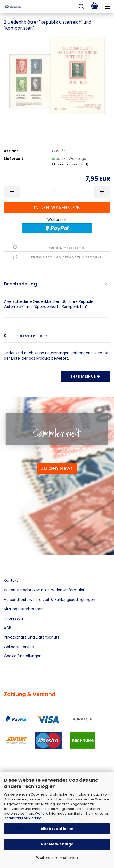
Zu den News (57, 468)
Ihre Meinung (86, 376)
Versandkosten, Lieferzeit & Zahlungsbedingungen (50, 600)
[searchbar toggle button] (81, 7)
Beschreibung (21, 284)
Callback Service (19, 647)
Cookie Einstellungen (23, 656)
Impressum (14, 618)
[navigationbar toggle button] (107, 7)
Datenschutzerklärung (23, 818)
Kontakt (11, 580)
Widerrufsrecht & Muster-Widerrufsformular (44, 590)
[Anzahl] (57, 192)
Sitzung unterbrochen (24, 609)
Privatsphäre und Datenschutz (32, 637)
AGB (8, 628)
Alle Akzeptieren (57, 829)
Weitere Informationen (57, 858)
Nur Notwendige (57, 844)
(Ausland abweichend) (70, 164)
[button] (12, 192)
